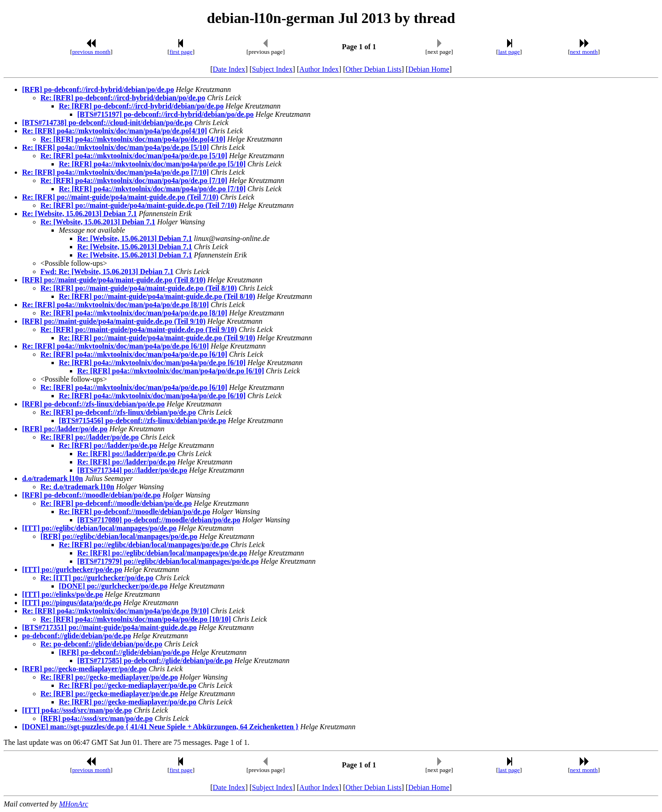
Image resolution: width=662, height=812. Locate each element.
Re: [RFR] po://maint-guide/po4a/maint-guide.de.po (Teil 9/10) (139, 329)
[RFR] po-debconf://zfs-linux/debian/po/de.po (93, 404)
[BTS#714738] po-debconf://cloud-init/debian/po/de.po (107, 123)
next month (584, 52)
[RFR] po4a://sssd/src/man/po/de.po (97, 718)
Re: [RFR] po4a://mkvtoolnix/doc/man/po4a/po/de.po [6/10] (115, 346)
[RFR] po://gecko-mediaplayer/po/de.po (84, 669)
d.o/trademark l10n (52, 478)
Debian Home (429, 69)
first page (181, 52)
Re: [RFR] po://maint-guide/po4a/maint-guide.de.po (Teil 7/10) (120, 197)
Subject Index (272, 69)
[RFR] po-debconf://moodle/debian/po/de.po (91, 495)
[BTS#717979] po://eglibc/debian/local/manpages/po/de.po (168, 561)
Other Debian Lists (374, 69)
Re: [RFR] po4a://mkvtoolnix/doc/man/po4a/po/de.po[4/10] (114, 131)
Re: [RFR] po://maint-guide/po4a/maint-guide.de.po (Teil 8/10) (139, 288)
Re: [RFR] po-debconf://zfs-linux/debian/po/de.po (118, 412)
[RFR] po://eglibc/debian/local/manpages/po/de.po (119, 536)
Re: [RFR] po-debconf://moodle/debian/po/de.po (116, 503)
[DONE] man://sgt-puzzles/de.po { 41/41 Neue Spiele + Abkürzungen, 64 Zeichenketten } (160, 727)
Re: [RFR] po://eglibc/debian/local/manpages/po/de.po (144, 545)
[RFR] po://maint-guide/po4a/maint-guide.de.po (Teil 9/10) (114, 321)
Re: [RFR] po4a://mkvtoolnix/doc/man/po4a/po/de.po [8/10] (115, 305)
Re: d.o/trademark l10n (77, 487)
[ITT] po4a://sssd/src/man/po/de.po (77, 710)
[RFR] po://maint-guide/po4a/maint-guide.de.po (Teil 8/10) (114, 280)
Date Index (229, 69)
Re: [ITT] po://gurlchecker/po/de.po (97, 578)
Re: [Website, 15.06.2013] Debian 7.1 (80, 214)
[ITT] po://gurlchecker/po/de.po (72, 569)
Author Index (319, 69)
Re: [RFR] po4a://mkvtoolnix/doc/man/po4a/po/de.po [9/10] (115, 611)
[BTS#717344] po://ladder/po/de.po (132, 470)
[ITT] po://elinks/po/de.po (63, 594)
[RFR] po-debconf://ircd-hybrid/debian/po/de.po (98, 89)
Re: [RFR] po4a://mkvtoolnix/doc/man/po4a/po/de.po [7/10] (115, 172)
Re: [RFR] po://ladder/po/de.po (90, 437)
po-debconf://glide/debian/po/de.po (77, 636)
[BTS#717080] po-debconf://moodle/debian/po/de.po (159, 520)
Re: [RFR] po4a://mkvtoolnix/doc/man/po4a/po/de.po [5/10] (115, 147)
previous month (91, 52)
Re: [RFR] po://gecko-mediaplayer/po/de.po (109, 677)
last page (509, 52)
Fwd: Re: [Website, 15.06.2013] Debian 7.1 (107, 272)
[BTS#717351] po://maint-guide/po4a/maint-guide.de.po (109, 627)
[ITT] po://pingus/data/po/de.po (72, 603)
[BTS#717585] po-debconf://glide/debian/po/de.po (155, 660)
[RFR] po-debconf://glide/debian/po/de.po (124, 652)
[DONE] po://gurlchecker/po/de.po (113, 586)
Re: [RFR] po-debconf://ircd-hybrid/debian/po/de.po (123, 98)
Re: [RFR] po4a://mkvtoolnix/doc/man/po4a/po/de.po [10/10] (136, 619)
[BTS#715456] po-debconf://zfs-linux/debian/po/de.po (143, 420)
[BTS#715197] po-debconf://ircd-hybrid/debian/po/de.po (165, 114)
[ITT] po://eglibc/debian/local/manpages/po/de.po (99, 528)
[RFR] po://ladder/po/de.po (65, 429)
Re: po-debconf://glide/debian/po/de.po (101, 644)
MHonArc (73, 804)
